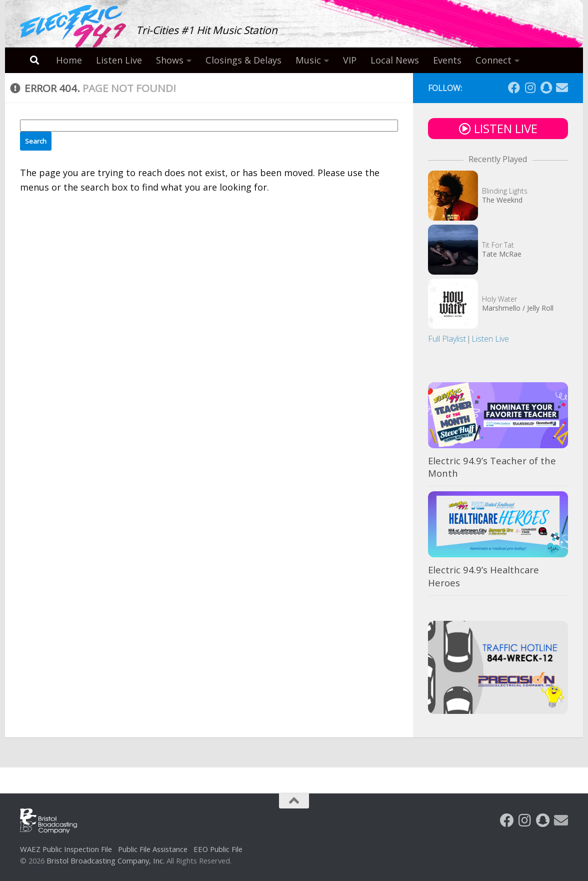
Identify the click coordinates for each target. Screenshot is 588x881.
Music (308, 60)
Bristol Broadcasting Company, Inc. (105, 860)
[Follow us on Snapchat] (546, 88)
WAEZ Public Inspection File (66, 849)
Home (69, 60)
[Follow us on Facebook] (514, 88)
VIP (350, 60)
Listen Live (119, 60)
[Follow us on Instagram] (530, 88)
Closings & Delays (243, 60)
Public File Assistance (153, 849)
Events (447, 60)
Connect (493, 60)
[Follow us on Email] (562, 88)
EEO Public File (218, 849)
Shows (170, 60)
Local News (395, 60)
